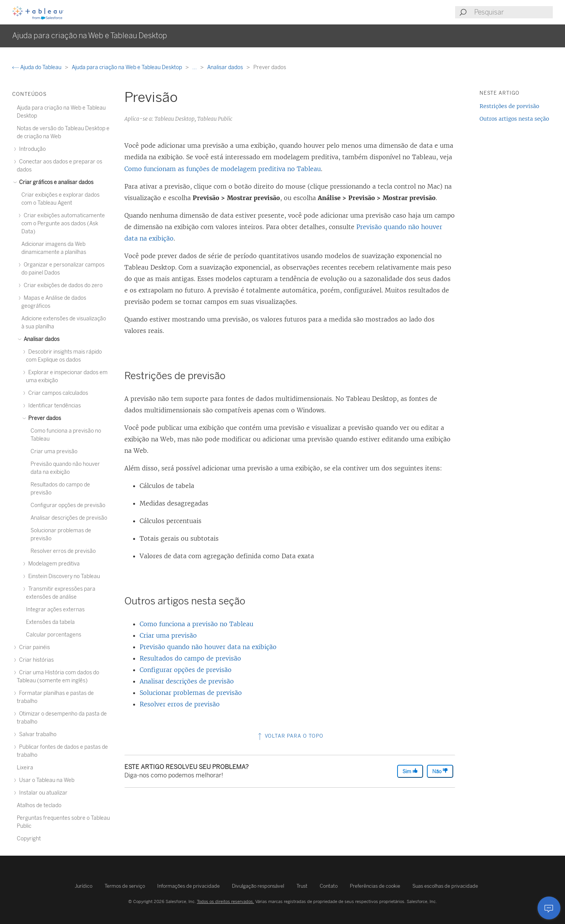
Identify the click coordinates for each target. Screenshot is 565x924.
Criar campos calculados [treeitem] (57, 393)
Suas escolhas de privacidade (445, 886)
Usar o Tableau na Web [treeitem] (46, 780)
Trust (302, 886)
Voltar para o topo (290, 736)
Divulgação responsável (258, 886)
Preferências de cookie (375, 886)
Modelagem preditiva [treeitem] (53, 564)
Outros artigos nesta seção (514, 119)
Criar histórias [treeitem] (35, 660)
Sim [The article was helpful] (410, 771)
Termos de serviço (125, 886)
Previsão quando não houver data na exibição (208, 647)
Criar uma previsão (168, 635)
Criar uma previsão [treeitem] (54, 451)
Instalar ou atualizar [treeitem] (42, 793)
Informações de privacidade (188, 886)
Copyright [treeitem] (29, 839)
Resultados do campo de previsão (190, 658)
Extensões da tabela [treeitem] (50, 622)
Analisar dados (226, 67)
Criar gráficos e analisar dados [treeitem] (55, 182)
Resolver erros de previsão (180, 704)
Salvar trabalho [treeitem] (37, 734)
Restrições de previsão (509, 106)
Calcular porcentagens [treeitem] (54, 635)
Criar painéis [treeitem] (33, 647)
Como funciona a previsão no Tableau (196, 624)
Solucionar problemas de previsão (191, 693)
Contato (329, 886)
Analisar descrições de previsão (187, 681)
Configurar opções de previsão (186, 670)
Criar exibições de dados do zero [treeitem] (62, 285)
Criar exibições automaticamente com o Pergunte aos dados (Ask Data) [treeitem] (63, 224)
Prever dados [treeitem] (43, 418)
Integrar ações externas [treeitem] (55, 610)
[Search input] (513, 12)
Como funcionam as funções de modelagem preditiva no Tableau (223, 169)
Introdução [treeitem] (31, 149)
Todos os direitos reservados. (225, 901)
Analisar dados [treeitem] (40, 339)
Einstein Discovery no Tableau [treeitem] (63, 576)
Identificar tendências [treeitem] (53, 406)
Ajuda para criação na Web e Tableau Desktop (127, 67)
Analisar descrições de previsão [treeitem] (69, 518)
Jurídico (84, 886)
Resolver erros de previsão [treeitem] (63, 551)
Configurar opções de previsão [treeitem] (68, 505)
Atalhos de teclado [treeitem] (39, 805)
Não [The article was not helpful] (440, 771)
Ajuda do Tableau (37, 67)
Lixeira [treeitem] (25, 768)
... (195, 67)
